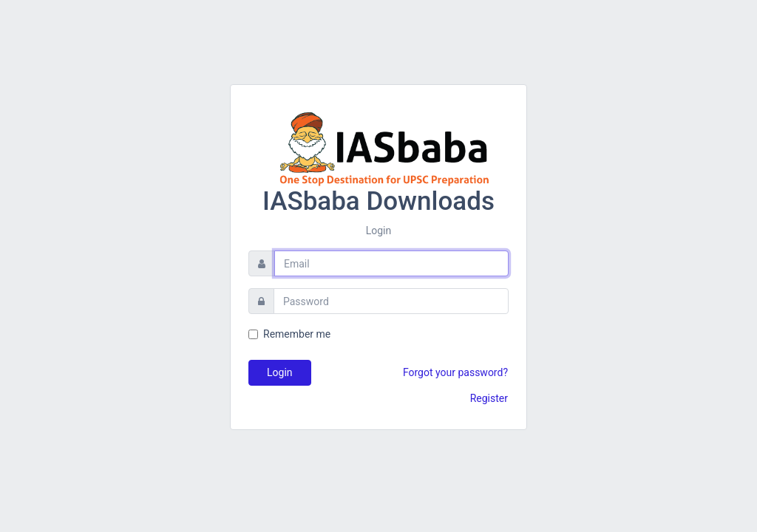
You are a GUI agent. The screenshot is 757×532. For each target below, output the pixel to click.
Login (280, 372)
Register (489, 398)
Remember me (297, 334)
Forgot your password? (455, 372)
